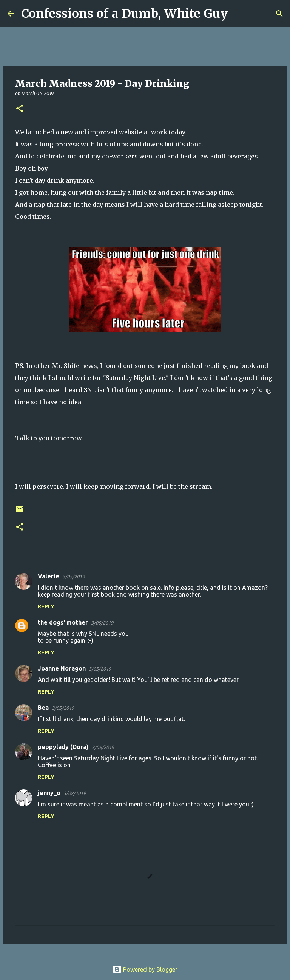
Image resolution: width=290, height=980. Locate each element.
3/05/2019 (73, 577)
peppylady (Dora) (63, 747)
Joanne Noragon (62, 668)
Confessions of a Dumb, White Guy (124, 14)
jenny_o (49, 793)
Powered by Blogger (145, 969)
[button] (20, 109)
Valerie (49, 576)
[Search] (238, 14)
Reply (46, 606)
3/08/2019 (75, 793)
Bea (43, 708)
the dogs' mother (63, 622)
